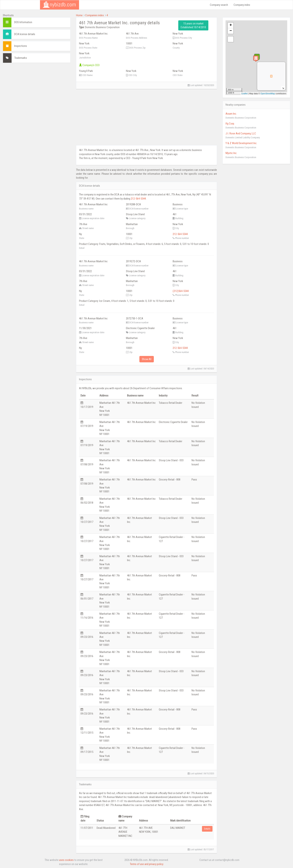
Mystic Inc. (231, 153)
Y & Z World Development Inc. (241, 143)
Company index (242, 5)
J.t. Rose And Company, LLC (241, 133)
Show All (147, 359)
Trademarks (21, 58)
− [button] (231, 31)
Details (207, 829)
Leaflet (245, 94)
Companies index (95, 15)
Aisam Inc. (231, 114)
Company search (219, 5)
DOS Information (23, 22)
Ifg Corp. (230, 124)
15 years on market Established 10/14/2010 (193, 25)
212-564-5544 (138, 199)
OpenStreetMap (268, 94)
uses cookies (66, 860)
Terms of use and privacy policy (147, 864)
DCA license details (25, 34)
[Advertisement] (37, 92)
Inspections (21, 46)
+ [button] (231, 25)
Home (79, 15)
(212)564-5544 (181, 291)
